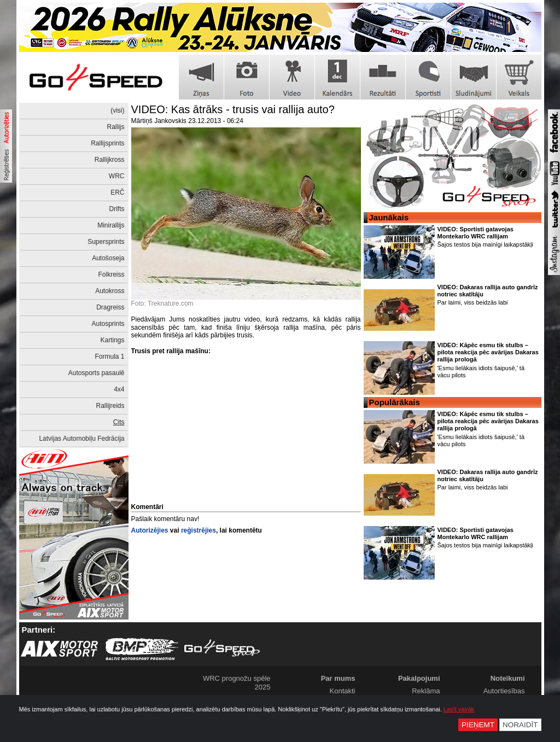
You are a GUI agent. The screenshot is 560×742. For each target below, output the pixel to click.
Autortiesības (504, 691)
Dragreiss (110, 307)
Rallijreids (110, 406)
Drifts (117, 209)
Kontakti (343, 691)
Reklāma (426, 691)
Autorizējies (150, 530)
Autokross (110, 291)
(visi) (117, 110)
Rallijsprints (107, 143)
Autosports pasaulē (97, 373)
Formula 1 (109, 357)
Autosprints (108, 324)
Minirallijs (111, 225)
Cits (119, 422)
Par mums (338, 678)
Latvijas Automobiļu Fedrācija (81, 439)
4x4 (119, 389)
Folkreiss (111, 274)
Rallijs (115, 127)
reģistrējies (199, 530)
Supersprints (106, 242)
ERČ (117, 192)
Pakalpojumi (419, 678)
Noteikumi (508, 678)
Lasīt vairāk (459, 709)
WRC (117, 176)
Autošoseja (108, 258)
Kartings (112, 340)
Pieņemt (478, 725)
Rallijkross (110, 160)
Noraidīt (520, 725)
